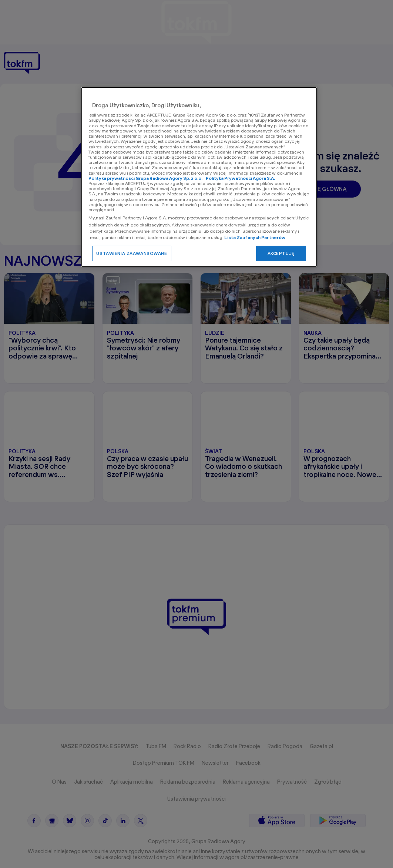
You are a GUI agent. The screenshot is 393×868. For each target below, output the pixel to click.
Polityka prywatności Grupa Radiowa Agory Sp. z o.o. (145, 178)
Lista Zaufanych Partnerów (255, 237)
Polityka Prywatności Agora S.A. (240, 178)
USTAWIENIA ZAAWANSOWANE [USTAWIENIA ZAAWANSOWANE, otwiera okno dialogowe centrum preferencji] (132, 253)
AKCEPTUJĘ (281, 253)
